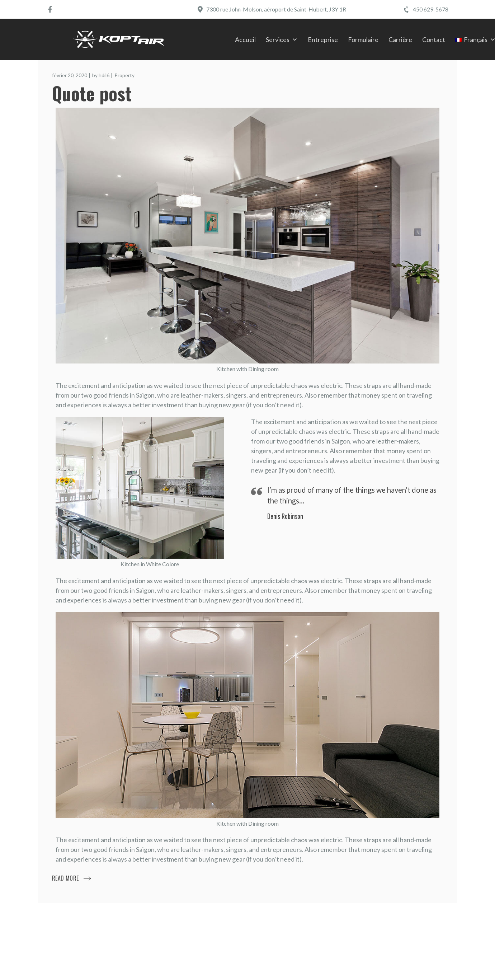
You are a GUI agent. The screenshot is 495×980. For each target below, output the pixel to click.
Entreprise (323, 39)
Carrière (400, 39)
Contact (434, 39)
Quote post (92, 93)
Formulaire (363, 39)
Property (124, 75)
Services (278, 39)
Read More (65, 878)
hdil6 (104, 75)
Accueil (245, 39)
